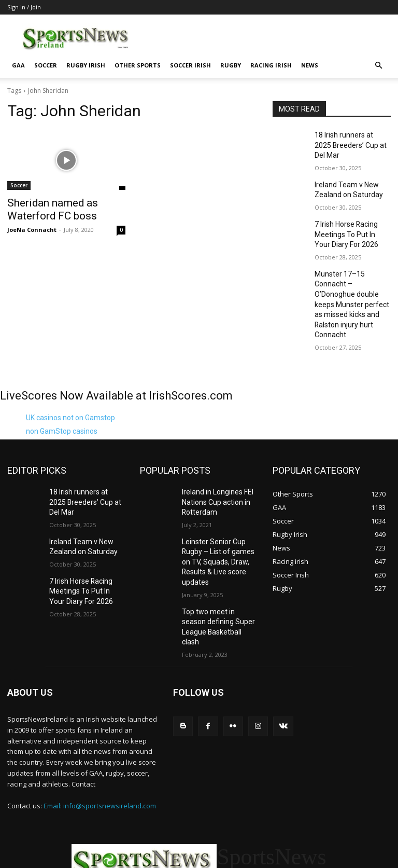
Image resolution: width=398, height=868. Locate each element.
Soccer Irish (190, 65)
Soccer (46, 65)
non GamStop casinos (62, 383)
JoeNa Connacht (32, 226)
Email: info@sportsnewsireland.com (100, 723)
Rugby (231, 65)
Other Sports (138, 65)
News (310, 65)
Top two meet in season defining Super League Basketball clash (216, 552)
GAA (18, 65)
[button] (378, 66)
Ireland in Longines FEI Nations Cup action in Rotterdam (214, 452)
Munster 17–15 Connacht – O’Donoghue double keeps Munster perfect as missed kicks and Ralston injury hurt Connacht (352, 271)
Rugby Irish (86, 65)
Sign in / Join (24, 7)
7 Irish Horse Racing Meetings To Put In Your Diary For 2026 (348, 216)
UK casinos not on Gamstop (70, 370)
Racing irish (271, 65)
